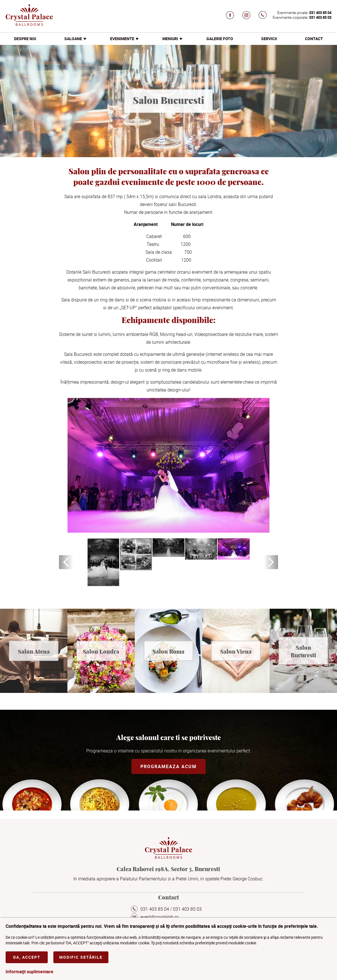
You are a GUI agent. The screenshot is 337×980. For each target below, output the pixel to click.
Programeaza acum (168, 766)
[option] (103, 562)
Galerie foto (220, 39)
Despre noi (25, 39)
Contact (314, 39)
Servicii (269, 39)
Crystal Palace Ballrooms (29, 15)
